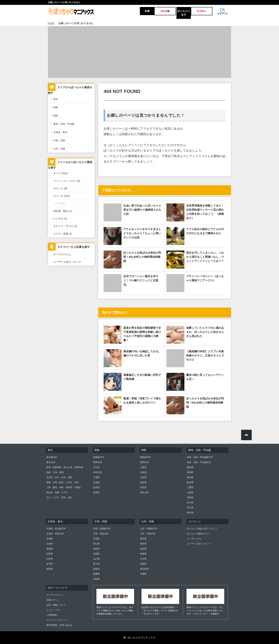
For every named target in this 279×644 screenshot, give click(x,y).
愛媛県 (96, 574)
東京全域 (51, 462)
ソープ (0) (59, 203)
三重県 (190, 487)
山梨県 (190, 492)
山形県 (50, 559)
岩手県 (50, 564)
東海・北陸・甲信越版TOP (200, 457)
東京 (54, 99)
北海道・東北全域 (55, 534)
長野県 (190, 498)
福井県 (190, 513)
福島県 (50, 569)
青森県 (50, 549)
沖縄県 (143, 574)
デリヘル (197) (62, 196)
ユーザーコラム (194, 539)
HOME (51, 23)
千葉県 (96, 477)
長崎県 (143, 554)
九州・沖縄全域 (148, 534)
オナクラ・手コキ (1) (65, 226)
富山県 (190, 508)
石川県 (190, 503)
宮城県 (50, 539)
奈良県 (143, 487)
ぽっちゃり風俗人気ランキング (202, 529)
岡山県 (96, 544)
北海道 (50, 544)
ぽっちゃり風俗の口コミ (199, 534)
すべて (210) (60, 173)
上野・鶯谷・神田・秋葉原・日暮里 (64, 487)
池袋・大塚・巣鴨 (55, 472)
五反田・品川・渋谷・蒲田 (59, 477)
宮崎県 (143, 564)
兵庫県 (143, 477)
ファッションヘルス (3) (67, 181)
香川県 (96, 564)
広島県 (96, 539)
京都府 (143, 472)
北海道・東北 (59, 132)
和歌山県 (144, 492)
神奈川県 (97, 472)
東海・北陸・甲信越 (62, 124)
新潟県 (190, 477)
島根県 (96, 554)
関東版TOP (99, 457)
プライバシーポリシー (57, 620)
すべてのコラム (62, 254)
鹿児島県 (144, 569)
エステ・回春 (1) (63, 234)
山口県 (96, 559)
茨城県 (96, 482)
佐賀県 (143, 549)
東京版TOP (52, 457)
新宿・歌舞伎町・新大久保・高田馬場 (65, 467)
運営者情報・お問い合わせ (59, 625)
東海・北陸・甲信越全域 (199, 462)
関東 (54, 107)
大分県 (143, 559)
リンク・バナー (54, 610)
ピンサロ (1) (60, 219)
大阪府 (143, 467)
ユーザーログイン (55, 595)
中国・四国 (58, 140)
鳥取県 (96, 549)
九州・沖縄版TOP (149, 529)
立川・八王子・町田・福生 (59, 498)
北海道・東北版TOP (56, 529)
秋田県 (50, 554)
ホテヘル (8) (60, 188)
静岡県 (190, 472)
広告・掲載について (56, 605)
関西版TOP (145, 457)
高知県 (96, 579)
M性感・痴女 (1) (63, 211)
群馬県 (96, 492)
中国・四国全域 (101, 534)
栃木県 (96, 487)
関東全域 (97, 462)
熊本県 (143, 544)
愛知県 (190, 467)
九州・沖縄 (58, 148)
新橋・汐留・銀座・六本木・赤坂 (62, 482)
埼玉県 (96, 467)
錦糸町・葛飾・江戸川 (57, 492)
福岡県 (143, 539)
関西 (54, 115)
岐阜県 (190, 482)
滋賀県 (143, 482)
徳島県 (96, 569)
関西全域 (144, 462)
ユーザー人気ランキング (67, 262)
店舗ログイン (53, 600)
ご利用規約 (52, 615)
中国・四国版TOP (102, 529)
